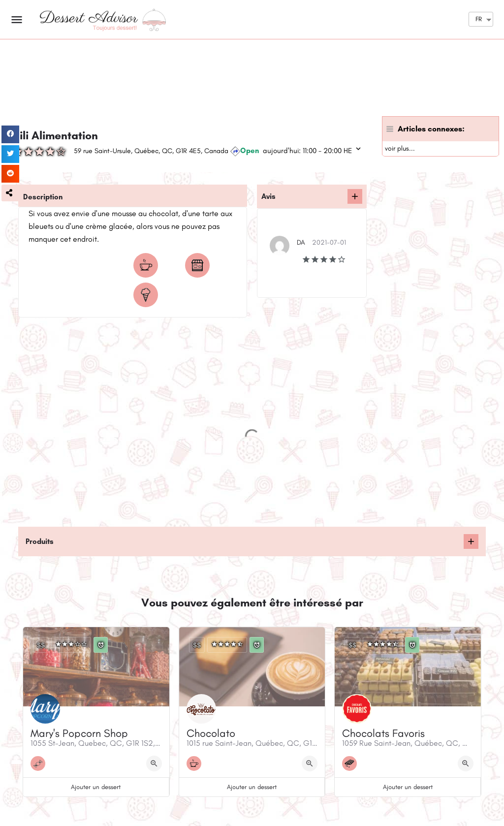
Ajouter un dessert (96, 787)
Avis (268, 196)
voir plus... (400, 148)
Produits (40, 541)
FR (479, 19)
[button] (10, 193)
